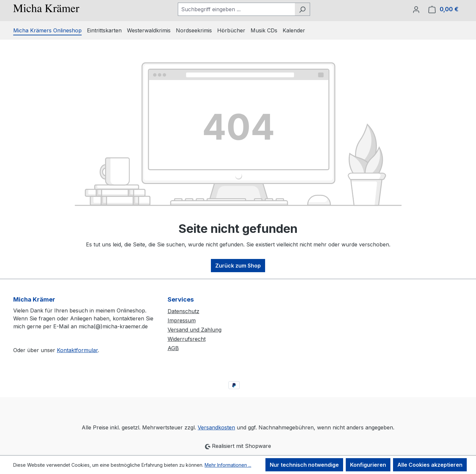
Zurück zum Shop (238, 266)
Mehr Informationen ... (228, 465)
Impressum (182, 320)
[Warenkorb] (443, 9)
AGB (173, 348)
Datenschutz (183, 311)
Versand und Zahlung (195, 330)
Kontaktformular (77, 350)
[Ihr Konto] (416, 9)
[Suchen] (302, 9)
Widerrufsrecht (187, 339)
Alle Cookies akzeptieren (430, 465)
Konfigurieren (368, 465)
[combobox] (236, 9)
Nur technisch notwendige (304, 465)
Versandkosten (216, 427)
